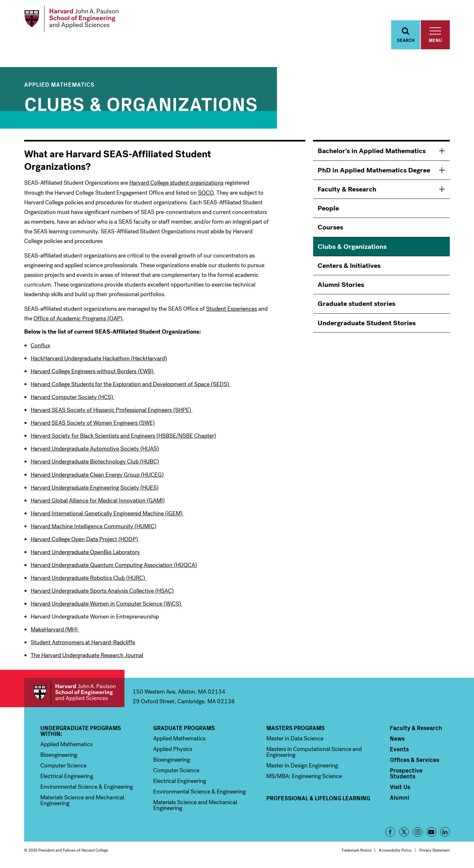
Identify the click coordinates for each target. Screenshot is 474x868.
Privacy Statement (434, 852)
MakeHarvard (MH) (55, 631)
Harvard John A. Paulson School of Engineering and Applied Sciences (74, 694)
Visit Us (400, 789)
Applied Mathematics (59, 86)
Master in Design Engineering (302, 767)
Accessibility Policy (395, 852)
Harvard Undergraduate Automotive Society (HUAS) (95, 451)
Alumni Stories (341, 287)
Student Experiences (232, 311)
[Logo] (74, 19)
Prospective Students (406, 775)
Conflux (40, 347)
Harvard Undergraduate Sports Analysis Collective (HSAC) (102, 592)
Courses (330, 229)
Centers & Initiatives (349, 268)
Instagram (418, 834)
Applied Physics (173, 751)
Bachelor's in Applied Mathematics (372, 153)
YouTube (431, 834)
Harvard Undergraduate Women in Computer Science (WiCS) (107, 606)
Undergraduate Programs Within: (81, 733)
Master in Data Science (295, 740)
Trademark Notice (356, 852)
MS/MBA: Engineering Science (304, 778)
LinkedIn (445, 834)
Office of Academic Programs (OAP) (78, 320)
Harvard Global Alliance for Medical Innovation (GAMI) (98, 502)
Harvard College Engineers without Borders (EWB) (93, 373)
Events (399, 751)
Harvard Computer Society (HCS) (73, 399)
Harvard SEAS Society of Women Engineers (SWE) (93, 425)
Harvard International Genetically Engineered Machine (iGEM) (107, 515)
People (328, 210)
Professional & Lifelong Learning (318, 800)
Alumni (400, 799)
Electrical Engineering (67, 778)
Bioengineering (59, 757)
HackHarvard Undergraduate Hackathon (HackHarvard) (99, 360)
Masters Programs (296, 730)
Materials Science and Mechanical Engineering (82, 802)
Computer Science (63, 767)
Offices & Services (415, 762)
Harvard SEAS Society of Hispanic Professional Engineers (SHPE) (112, 412)
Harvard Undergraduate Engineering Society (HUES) (95, 489)
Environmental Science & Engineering (87, 789)
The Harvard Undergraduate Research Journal (87, 657)
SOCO (206, 194)
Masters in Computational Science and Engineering (314, 754)
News (397, 740)
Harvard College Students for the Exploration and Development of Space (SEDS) (131, 386)
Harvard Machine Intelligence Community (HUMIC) (94, 528)
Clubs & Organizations (352, 248)
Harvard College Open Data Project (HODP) (85, 541)
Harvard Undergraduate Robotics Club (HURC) (89, 580)
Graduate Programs (184, 730)
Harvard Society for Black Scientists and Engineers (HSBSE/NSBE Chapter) (123, 438)
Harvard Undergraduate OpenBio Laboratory (85, 554)
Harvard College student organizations (176, 185)
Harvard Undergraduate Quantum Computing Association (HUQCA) (114, 567)
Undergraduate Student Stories (367, 325)
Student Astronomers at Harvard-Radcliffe (83, 644)
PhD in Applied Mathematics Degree (374, 172)
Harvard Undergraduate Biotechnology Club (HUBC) (95, 463)
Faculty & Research (347, 191)
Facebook (390, 834)
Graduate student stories (356, 306)
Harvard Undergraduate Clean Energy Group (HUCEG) (97, 476)
